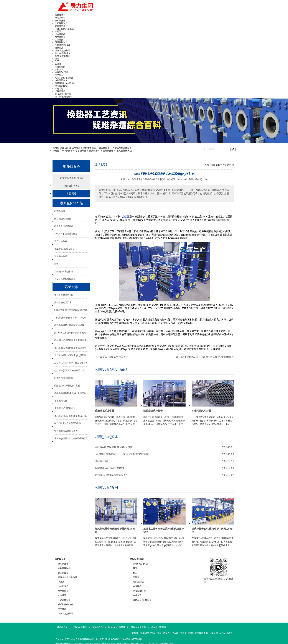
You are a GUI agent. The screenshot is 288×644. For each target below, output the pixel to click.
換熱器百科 (61, 80)
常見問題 (59, 89)
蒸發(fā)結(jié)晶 (62, 56)
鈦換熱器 (59, 40)
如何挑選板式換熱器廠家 (66, 431)
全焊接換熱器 (61, 23)
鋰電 (57, 59)
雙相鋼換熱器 (61, 256)
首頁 (207, 165)
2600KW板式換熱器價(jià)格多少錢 (71, 310)
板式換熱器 (60, 21)
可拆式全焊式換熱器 (64, 29)
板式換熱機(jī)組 (62, 45)
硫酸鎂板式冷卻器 (153, 411)
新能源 (58, 64)
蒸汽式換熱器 (61, 241)
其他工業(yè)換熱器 (64, 78)
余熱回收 (59, 69)
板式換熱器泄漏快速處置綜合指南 (70, 348)
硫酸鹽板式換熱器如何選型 (67, 386)
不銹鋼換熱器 (61, 42)
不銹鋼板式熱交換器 (64, 271)
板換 (56, 264)
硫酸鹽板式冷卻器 (105, 411)
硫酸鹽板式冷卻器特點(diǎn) (110, 468)
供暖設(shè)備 (61, 72)
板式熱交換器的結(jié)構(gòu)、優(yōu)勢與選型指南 (71, 416)
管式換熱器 (60, 26)
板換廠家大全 (61, 401)
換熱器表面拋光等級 (64, 295)
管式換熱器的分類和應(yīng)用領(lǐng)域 (71, 355)
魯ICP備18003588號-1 (133, 639)
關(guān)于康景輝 (63, 94)
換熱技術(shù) (61, 86)
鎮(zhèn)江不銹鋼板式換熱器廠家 (70, 333)
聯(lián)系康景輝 (63, 97)
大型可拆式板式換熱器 (65, 279)
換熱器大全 (61, 18)
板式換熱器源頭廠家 (64, 378)
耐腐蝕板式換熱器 (63, 219)
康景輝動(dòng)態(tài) (65, 83)
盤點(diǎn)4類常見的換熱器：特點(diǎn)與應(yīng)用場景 (71, 370)
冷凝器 (58, 31)
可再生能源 (60, 67)
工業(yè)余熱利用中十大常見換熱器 (71, 363)
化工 (57, 61)
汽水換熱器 (60, 34)
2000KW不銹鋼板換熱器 (66, 234)
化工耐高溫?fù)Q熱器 (64, 249)
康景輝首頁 (60, 15)
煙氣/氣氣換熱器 (63, 50)
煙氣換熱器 (60, 91)
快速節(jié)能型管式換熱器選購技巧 (71, 438)
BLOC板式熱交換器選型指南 (68, 423)
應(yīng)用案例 (63, 53)
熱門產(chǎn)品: (60, 148)
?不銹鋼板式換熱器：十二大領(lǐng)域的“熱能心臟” (71, 318)
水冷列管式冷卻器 (201, 411)
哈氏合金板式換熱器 (64, 226)
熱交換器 (59, 48)
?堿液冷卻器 (102, 461)
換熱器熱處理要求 (63, 302)
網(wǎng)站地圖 (159, 627)
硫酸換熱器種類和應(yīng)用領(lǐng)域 (71, 393)
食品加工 (59, 75)
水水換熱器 (60, 37)
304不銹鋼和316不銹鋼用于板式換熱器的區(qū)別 (207, 357)
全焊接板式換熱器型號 (65, 408)
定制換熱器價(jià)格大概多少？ (112, 475)
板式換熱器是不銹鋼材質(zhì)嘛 (69, 325)
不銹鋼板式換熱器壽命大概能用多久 (71, 340)
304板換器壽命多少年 (116, 357)
